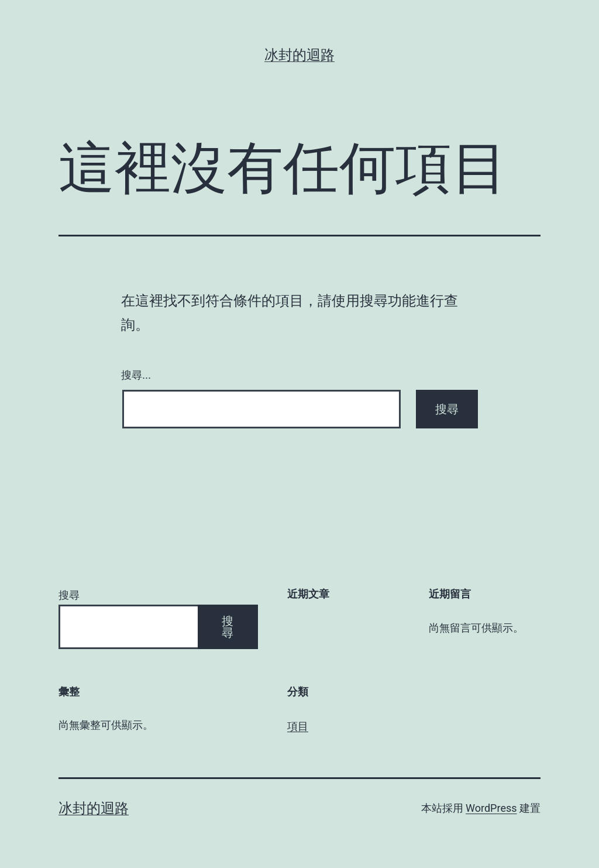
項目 (298, 726)
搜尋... (136, 375)
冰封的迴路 (299, 55)
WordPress (491, 808)
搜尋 (69, 595)
